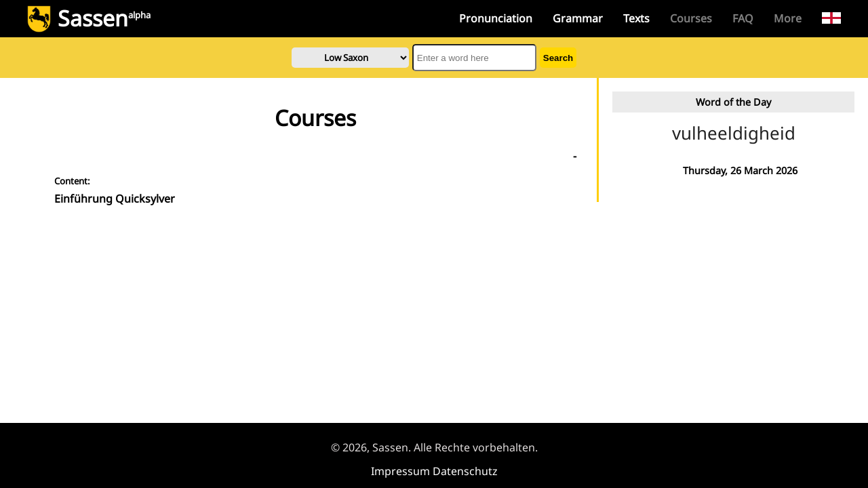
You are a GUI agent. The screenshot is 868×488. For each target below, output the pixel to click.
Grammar (578, 18)
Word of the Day (733, 102)
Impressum (400, 471)
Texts (636, 18)
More (788, 18)
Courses (691, 18)
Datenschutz (465, 471)
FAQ (743, 18)
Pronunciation (496, 18)
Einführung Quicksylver (115, 199)
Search (558, 58)
